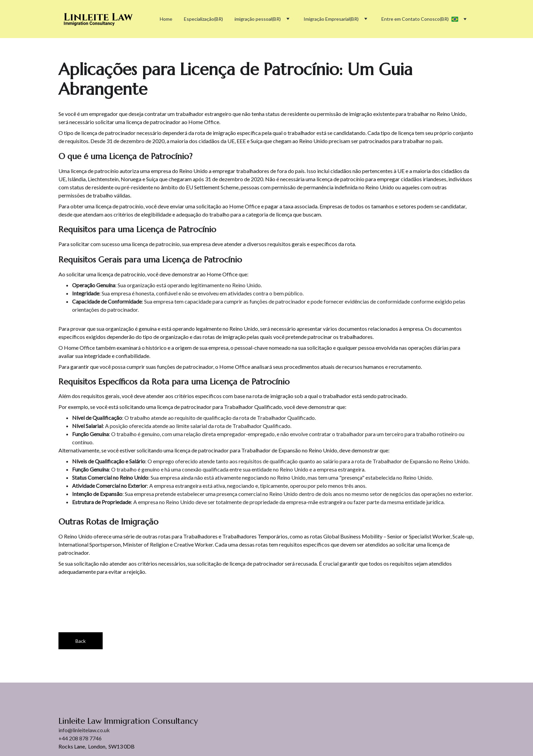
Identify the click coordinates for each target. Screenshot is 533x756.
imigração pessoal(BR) (258, 19)
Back (81, 641)
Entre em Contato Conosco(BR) (415, 19)
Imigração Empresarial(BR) (331, 19)
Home (166, 19)
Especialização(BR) (203, 19)
